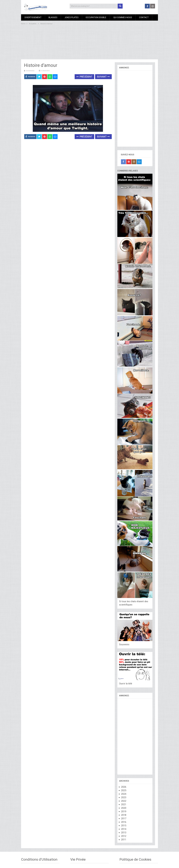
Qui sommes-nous (123, 17)
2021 (124, 804)
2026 (124, 787)
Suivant (103, 77)
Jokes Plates (71, 17)
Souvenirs (124, 644)
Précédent (84, 77)
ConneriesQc (30, 71)
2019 (124, 811)
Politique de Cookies (135, 859)
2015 (124, 826)
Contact (144, 17)
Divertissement (33, 17)
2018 (124, 815)
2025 (124, 790)
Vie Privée (78, 859)
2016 (124, 822)
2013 (124, 833)
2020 (124, 808)
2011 (124, 840)
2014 (124, 829)
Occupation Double (96, 17)
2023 (124, 797)
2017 (124, 818)
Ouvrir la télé (126, 684)
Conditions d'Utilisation (39, 859)
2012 (124, 836)
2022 (124, 801)
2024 (124, 794)
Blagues (53, 17)
